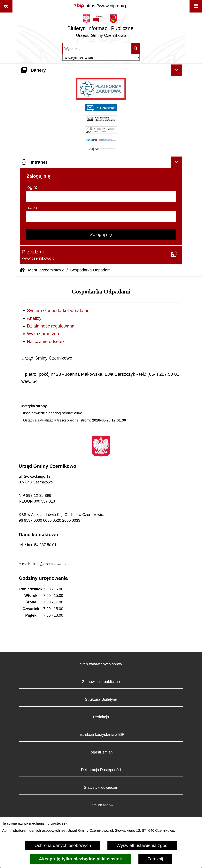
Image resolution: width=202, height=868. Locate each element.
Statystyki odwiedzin (101, 787)
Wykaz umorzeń (43, 334)
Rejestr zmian (101, 752)
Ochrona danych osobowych (63, 845)
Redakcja (101, 717)
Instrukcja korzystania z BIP (101, 734)
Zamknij (155, 859)
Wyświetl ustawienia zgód (142, 845)
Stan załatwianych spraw (101, 664)
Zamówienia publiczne (101, 682)
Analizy (34, 318)
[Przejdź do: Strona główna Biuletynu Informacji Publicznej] (22, 270)
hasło (32, 208)
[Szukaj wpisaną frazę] (136, 49)
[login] (101, 196)
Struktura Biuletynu (101, 699)
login (31, 187)
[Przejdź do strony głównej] (101, 27)
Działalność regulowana (51, 326)
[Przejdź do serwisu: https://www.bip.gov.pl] (101, 6)
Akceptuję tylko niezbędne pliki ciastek (80, 859)
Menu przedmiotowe (46, 270)
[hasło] (101, 217)
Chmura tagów (101, 805)
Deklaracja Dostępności (101, 770)
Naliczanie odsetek (46, 341)
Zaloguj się (101, 234)
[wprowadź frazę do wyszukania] (97, 49)
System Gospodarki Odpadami (58, 311)
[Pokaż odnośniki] (6, 6)
